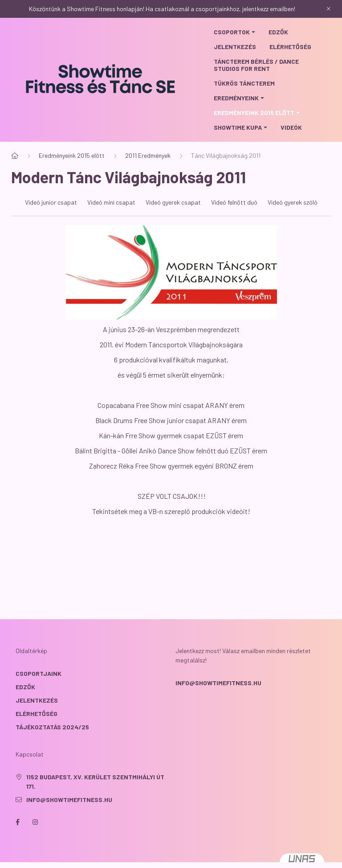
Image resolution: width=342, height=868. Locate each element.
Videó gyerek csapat (173, 217)
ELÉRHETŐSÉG (37, 728)
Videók (291, 127)
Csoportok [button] (232, 32)
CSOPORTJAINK (39, 688)
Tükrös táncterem (244, 83)
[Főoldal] (15, 170)
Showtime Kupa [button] (238, 127)
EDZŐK (25, 701)
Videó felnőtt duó (234, 217)
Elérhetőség (290, 47)
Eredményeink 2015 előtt (72, 170)
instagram (35, 837)
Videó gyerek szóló (293, 217)
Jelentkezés (235, 47)
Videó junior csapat (51, 217)
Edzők (278, 32)
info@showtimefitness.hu (218, 697)
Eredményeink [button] (236, 98)
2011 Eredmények (148, 170)
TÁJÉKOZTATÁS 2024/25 (52, 742)
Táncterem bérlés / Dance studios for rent (256, 65)
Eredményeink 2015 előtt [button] (254, 113)
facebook (17, 837)
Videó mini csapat (111, 217)
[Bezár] (329, 9)
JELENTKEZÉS (37, 715)
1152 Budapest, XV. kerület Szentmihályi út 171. (95, 796)
